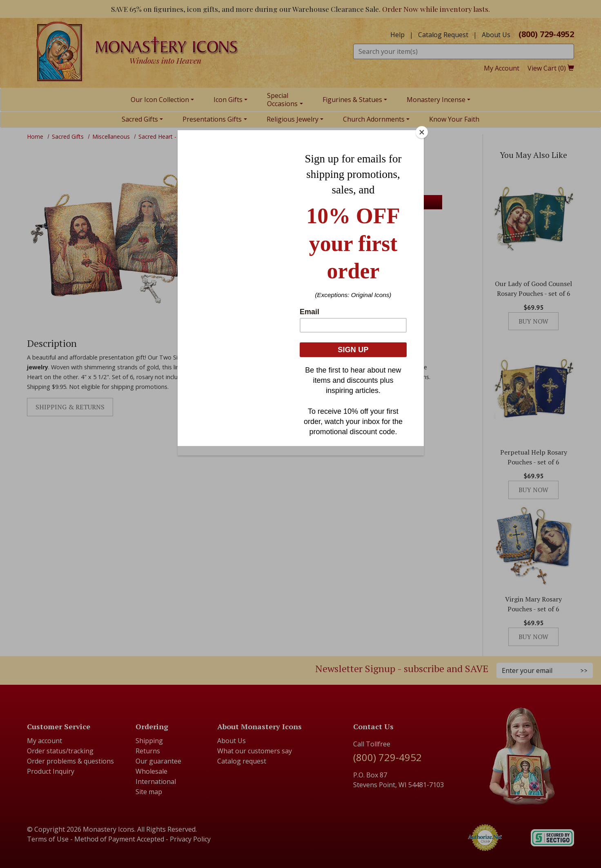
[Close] (422, 132)
